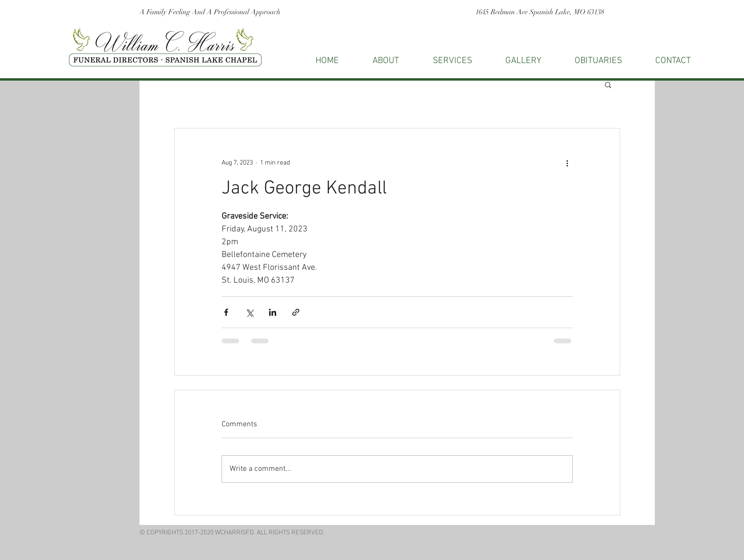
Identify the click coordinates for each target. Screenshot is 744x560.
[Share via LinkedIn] (273, 312)
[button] (673, 61)
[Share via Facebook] (226, 312)
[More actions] (567, 163)
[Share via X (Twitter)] (249, 312)
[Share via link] (296, 312)
